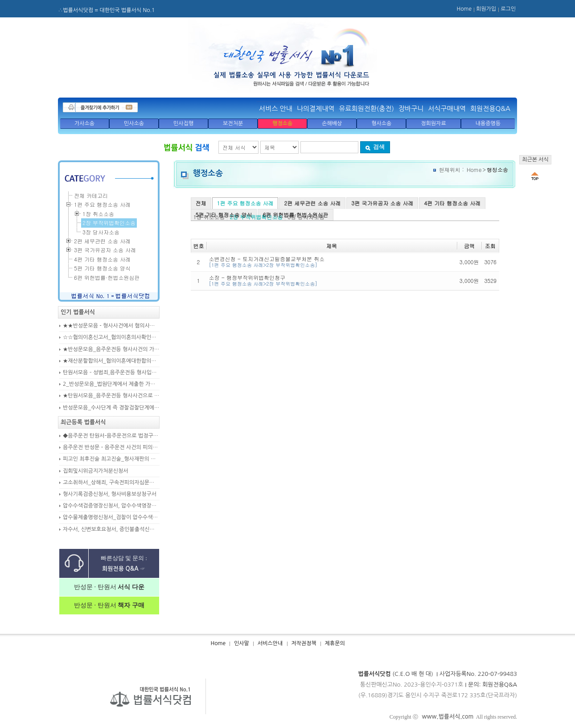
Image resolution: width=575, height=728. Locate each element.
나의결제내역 (316, 108)
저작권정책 (304, 643)
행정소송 (282, 123)
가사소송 (84, 123)
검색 (375, 147)
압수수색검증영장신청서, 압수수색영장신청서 (111, 506)
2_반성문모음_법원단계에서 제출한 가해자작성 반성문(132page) (111, 384)
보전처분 (233, 123)
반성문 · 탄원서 (109, 587)
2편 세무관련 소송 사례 (312, 203)
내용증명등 (488, 123)
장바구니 (411, 108)
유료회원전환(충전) (366, 108)
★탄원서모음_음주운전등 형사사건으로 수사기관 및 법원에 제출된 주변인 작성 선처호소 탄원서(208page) (111, 396)
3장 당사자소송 (101, 232)
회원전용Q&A (490, 108)
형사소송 (381, 123)
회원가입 (486, 9)
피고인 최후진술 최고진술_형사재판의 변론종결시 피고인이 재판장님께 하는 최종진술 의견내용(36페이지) (111, 459)
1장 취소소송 (98, 214)
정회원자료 (433, 123)
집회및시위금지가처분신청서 (96, 471)
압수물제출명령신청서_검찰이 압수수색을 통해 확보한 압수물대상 (111, 517)
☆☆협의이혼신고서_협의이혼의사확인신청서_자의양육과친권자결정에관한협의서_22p (111, 337)
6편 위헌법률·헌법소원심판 (295, 215)
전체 (201, 203)
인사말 (242, 643)
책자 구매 (130, 605)
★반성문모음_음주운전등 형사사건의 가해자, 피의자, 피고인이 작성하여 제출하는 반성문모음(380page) (111, 349)
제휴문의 (335, 643)
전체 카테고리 (91, 195)
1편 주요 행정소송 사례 (245, 203)
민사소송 (134, 123)
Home (464, 9)
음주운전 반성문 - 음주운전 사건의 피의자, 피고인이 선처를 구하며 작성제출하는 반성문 (111, 447)
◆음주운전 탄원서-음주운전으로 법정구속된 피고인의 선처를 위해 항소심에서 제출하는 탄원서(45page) (111, 436)
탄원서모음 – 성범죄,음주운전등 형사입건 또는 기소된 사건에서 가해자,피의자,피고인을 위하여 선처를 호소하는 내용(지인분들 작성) (111, 372)
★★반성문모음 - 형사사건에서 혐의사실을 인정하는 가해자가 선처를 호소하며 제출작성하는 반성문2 (111, 326)
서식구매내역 (447, 108)
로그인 (508, 9)
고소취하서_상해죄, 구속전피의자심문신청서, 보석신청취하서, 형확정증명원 (111, 483)
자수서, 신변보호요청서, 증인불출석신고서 (111, 529)
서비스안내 (270, 643)
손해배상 (332, 123)
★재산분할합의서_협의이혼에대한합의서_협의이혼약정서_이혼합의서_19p (111, 361)
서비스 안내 (276, 108)
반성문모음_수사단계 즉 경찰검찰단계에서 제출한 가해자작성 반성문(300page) (111, 408)
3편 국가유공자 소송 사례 (382, 203)
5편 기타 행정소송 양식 (224, 215)
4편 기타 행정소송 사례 (452, 203)
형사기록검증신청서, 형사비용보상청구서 (110, 494)
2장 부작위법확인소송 (109, 223)
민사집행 (183, 123)
